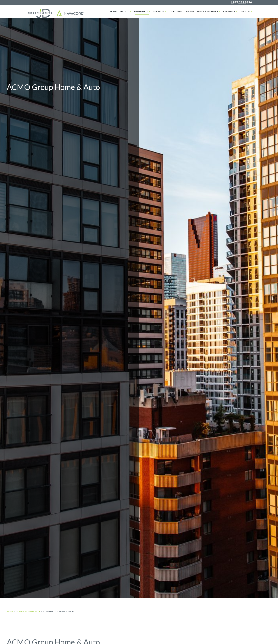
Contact (229, 11)
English (245, 11)
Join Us (190, 11)
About (125, 11)
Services (159, 11)
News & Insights (207, 11)
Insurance (141, 11)
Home (114, 11)
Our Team (176, 11)
